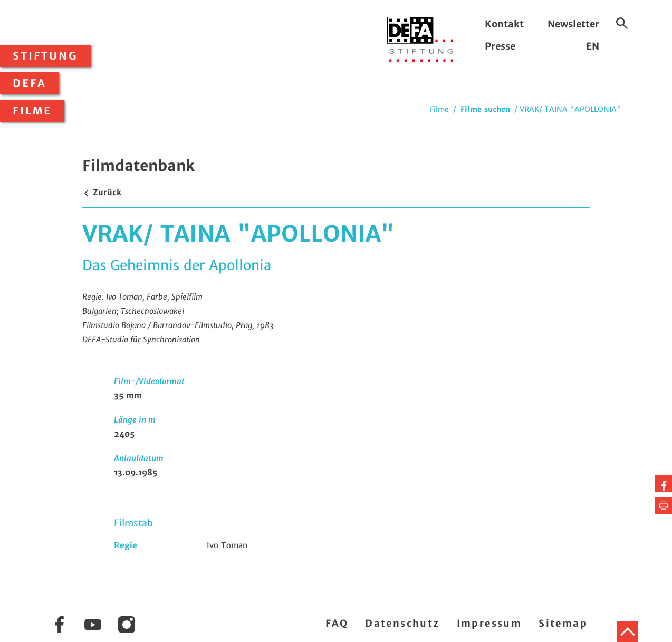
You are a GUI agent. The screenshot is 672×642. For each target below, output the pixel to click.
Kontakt (504, 24)
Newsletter (573, 24)
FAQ (337, 623)
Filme (32, 111)
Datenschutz (402, 623)
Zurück (102, 192)
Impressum (489, 623)
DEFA (30, 83)
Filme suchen (485, 109)
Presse (500, 46)
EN (593, 46)
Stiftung (45, 56)
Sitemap (563, 623)
